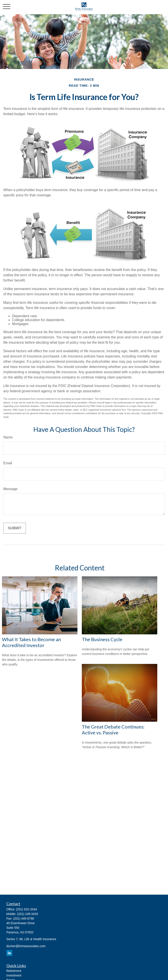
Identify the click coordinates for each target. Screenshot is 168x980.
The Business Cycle (102, 639)
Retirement (14, 971)
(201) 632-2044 (26, 909)
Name (8, 437)
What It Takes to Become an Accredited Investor (31, 642)
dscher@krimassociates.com (26, 946)
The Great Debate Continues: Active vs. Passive (113, 730)
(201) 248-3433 (28, 914)
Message (10, 489)
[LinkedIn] (9, 953)
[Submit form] (15, 528)
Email (8, 463)
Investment (14, 975)
